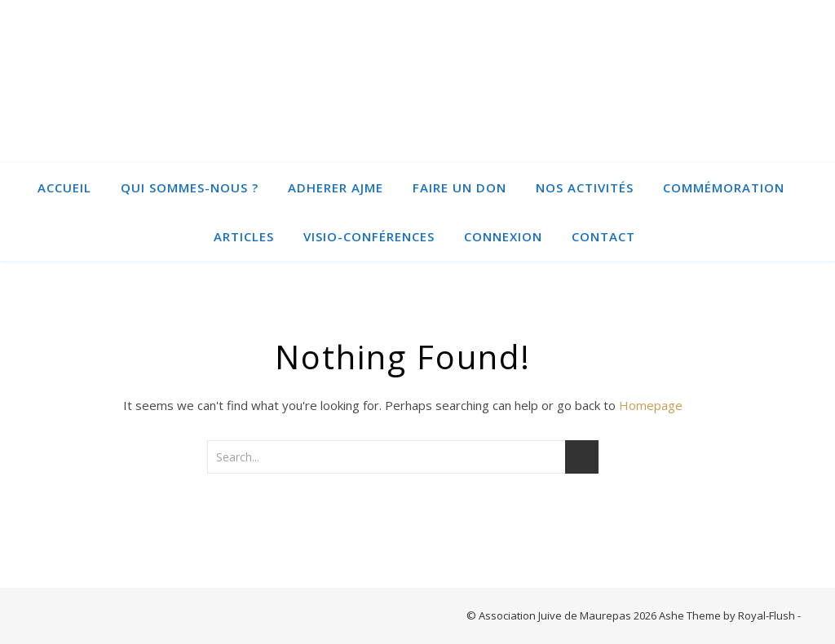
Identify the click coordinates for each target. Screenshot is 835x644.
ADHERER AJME (336, 187)
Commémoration (724, 187)
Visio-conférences (369, 236)
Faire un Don (459, 187)
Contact (603, 236)
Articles (244, 236)
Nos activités (585, 187)
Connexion (503, 236)
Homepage (651, 405)
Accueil (64, 187)
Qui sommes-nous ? (190, 187)
